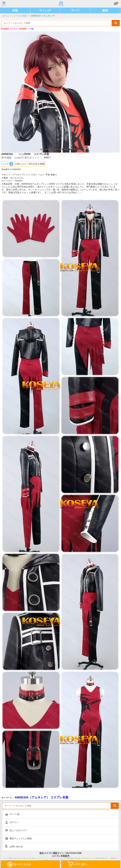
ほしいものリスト (18, 830)
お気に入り (21, 164)
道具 (105, 10)
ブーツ (75, 10)
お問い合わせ (16, 847)
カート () (15, 814)
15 (74, 149)
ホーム (6, 16)
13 (70, 149)
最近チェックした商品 (21, 838)
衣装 (15, 10)
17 (79, 149)
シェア (7, 164)
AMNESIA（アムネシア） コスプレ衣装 (41, 797)
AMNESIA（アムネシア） (44, 16)
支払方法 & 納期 (37, 164)
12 (67, 149)
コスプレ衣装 (20, 16)
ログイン (14, 822)
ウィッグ (45, 10)
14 (72, 149)
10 (63, 149)
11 (65, 149)
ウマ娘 (31, 29)
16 (77, 149)
